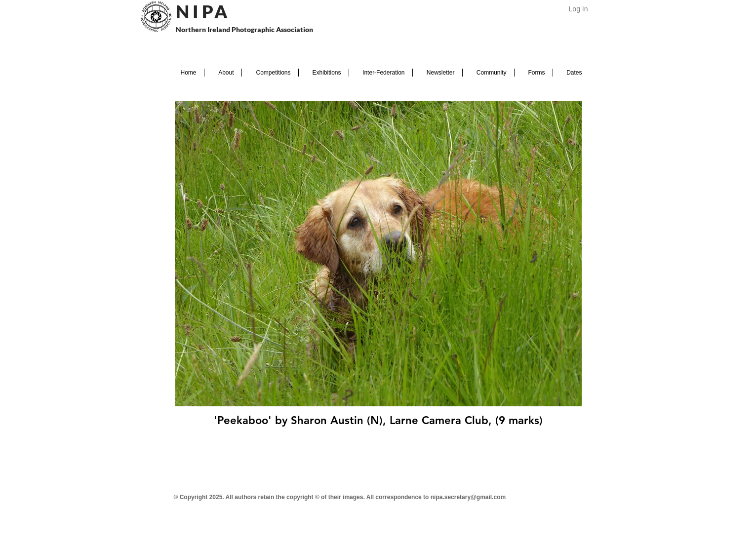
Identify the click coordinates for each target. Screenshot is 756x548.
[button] (223, 73)
